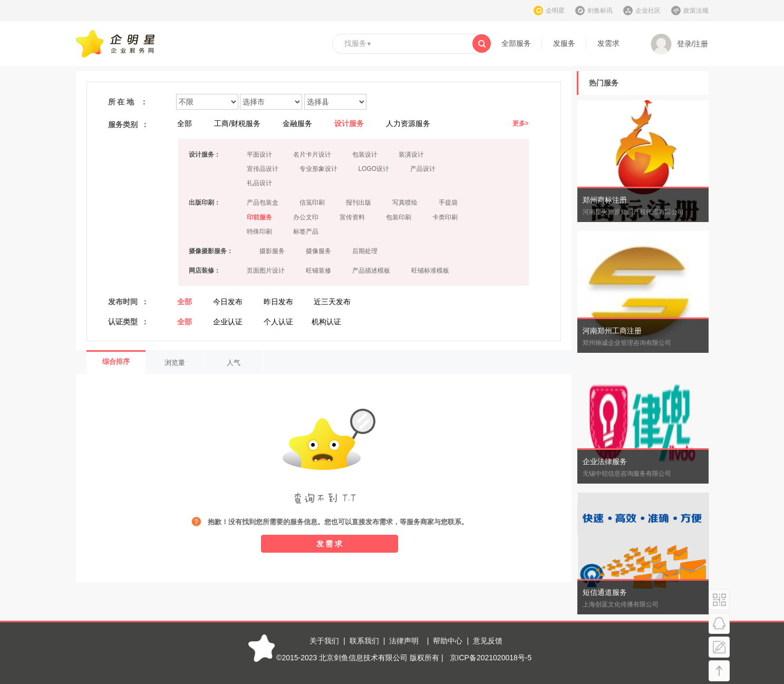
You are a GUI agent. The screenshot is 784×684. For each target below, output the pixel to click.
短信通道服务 (605, 592)
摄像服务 (318, 251)
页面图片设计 (266, 271)
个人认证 (278, 322)
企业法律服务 (605, 461)
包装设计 (365, 155)
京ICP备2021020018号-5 (491, 658)
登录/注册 (680, 44)
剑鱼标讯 (600, 11)
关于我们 (324, 641)
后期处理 (365, 251)
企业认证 (228, 322)
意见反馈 (488, 641)
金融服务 (297, 123)
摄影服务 (272, 251)
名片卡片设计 (312, 155)
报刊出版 (359, 203)
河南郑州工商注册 (612, 331)
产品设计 (423, 169)
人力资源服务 (408, 123)
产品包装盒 (263, 203)
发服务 (564, 43)
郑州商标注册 (605, 200)
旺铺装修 (318, 271)
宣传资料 (352, 217)
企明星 (555, 11)
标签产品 (306, 232)
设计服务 (349, 123)
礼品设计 (259, 183)
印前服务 (259, 217)
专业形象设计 (318, 169)
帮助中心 (448, 641)
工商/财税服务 (237, 123)
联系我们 (364, 641)
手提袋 (448, 203)
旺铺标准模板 (430, 271)
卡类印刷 (445, 217)
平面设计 (259, 155)
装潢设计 (411, 155)
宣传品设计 (263, 169)
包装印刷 (399, 217)
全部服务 (516, 43)
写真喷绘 (405, 203)
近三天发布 (332, 302)
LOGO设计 (374, 169)
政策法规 (696, 11)
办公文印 (306, 217)
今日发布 (228, 302)
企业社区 (648, 11)
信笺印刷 (312, 203)
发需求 (608, 43)
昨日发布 (278, 302)
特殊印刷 (259, 232)
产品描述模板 (371, 271)
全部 (185, 123)
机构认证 (326, 322)
